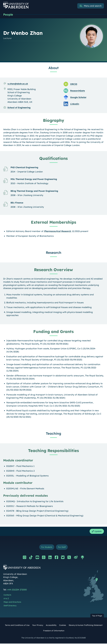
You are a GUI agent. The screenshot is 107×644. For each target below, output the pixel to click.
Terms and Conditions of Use (17, 626)
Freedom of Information (54, 631)
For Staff (62, 548)
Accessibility (51, 626)
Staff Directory (10, 606)
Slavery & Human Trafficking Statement (86, 626)
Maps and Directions (12, 603)
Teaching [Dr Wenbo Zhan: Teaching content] (53, 434)
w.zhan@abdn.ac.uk (18, 84)
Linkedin (75, 104)
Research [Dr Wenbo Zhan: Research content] (54, 253)
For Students (46, 548)
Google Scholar (78, 97)
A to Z (6, 599)
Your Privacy (38, 626)
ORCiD (74, 84)
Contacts (7, 596)
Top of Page (97, 616)
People (8, 15)
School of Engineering (19, 108)
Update (96, 532)
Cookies (63, 626)
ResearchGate (78, 91)
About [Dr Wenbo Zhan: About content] (54, 68)
